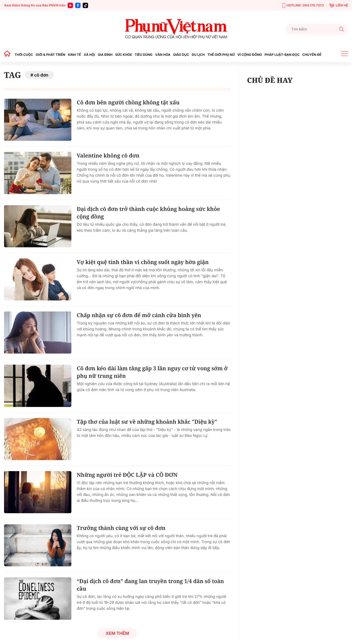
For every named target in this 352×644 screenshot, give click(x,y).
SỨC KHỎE (124, 55)
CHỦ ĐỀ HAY (270, 80)
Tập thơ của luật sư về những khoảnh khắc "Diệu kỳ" (147, 422)
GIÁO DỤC (181, 55)
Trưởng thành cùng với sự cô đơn (121, 528)
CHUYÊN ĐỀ (312, 55)
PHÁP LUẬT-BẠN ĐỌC (282, 55)
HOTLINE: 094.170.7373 (303, 6)
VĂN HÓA (163, 55)
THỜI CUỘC (24, 55)
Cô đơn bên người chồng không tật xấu (128, 102)
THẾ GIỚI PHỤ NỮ (221, 55)
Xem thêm (117, 633)
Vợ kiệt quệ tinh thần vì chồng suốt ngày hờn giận (143, 262)
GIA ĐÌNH (105, 55)
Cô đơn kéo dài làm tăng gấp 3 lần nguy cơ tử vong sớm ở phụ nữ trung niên (152, 372)
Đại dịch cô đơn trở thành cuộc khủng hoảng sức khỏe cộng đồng (148, 213)
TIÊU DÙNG (144, 55)
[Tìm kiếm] (317, 29)
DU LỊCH (198, 55)
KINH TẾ (74, 55)
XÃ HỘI (89, 55)
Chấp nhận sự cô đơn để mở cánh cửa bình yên (139, 315)
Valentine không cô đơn (108, 155)
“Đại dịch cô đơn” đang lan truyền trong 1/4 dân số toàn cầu (150, 585)
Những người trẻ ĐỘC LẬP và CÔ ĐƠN (127, 475)
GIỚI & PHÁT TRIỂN (50, 55)
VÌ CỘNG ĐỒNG (250, 55)
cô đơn (41, 75)
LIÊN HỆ (339, 5)
